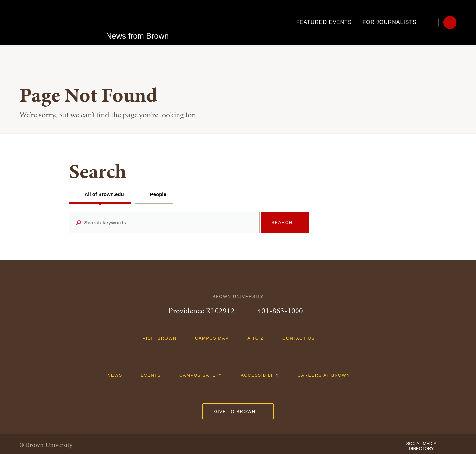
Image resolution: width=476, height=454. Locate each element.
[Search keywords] (165, 223)
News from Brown (137, 22)
